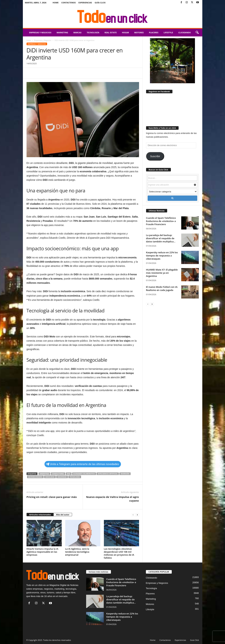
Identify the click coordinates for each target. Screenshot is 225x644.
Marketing (62, 32)
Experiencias (85, 3)
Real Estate (111, 32)
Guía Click (100, 3)
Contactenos (69, 3)
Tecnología (93, 32)
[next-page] (137, 515)
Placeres (154, 32)
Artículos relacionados (40, 515)
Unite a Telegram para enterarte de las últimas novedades (82, 464)
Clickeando (184, 32)
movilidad (50, 477)
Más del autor (63, 515)
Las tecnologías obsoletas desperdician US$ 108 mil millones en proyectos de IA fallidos (119, 553)
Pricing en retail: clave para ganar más (52, 497)
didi (69, 474)
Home (56, 3)
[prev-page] (133, 515)
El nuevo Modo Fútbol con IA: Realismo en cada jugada (162, 288)
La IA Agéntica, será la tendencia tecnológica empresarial (77, 552)
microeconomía (35, 477)
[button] (197, 33)
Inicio (29, 40)
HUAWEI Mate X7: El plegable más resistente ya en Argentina (162, 273)
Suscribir (155, 156)
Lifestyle (168, 32)
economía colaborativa (84, 474)
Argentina (44, 474)
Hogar (126, 32)
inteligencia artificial (108, 474)
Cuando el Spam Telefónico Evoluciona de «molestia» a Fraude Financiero (161, 221)
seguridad (62, 477)
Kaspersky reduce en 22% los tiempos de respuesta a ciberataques (162, 256)
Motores (139, 32)
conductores (58, 474)
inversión (125, 474)
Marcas (78, 32)
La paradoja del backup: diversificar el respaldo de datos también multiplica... (161, 238)
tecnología (75, 477)
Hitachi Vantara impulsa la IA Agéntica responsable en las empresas (42, 552)
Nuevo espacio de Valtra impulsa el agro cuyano (112, 499)
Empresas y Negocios (40, 32)
